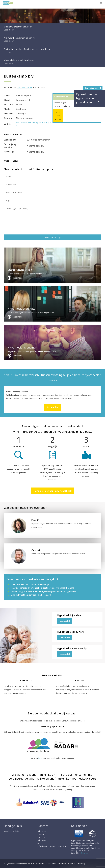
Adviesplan (52, 407)
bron (40, 758)
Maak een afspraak (58, 116)
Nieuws (71, 864)
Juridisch (62, 864)
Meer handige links (11, 831)
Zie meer (85, 853)
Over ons (41, 837)
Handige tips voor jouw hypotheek (53, 491)
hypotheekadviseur (25, 88)
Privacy (80, 864)
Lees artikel (65, 621)
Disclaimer (51, 864)
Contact (41, 834)
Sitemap (40, 864)
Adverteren (42, 831)
